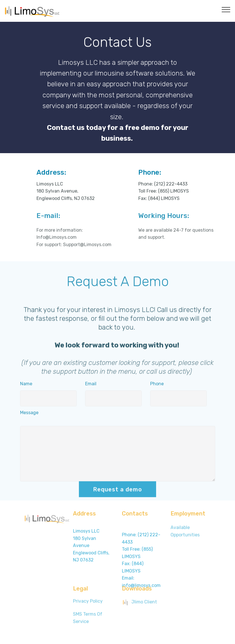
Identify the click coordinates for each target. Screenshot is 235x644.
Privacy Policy (88, 603)
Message (29, 415)
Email (91, 386)
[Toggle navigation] (226, 9)
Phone (157, 386)
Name (26, 386)
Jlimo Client (139, 604)
